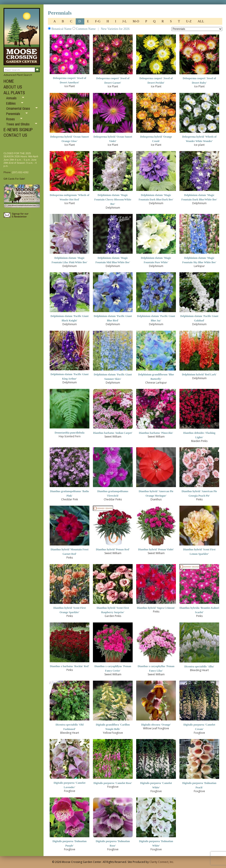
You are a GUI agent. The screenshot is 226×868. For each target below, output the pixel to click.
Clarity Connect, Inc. (162, 862)
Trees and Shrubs (18, 124)
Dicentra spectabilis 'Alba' (199, 666)
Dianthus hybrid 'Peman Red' (113, 549)
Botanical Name (60, 29)
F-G (98, 21)
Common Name (84, 29)
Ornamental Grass (19, 108)
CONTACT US (15, 135)
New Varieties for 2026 (115, 29)
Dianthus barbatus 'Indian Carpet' (113, 433)
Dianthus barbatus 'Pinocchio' (156, 433)
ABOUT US (13, 87)
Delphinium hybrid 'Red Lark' (199, 374)
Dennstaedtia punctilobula (69, 433)
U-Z (189, 21)
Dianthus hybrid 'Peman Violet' (156, 549)
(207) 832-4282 (20, 172)
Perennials (14, 114)
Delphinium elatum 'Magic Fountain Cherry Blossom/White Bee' (113, 200)
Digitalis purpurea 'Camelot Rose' (113, 783)
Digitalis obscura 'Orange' (156, 725)
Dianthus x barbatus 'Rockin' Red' (70, 666)
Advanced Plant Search (18, 75)
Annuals (12, 98)
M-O (136, 21)
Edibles (11, 103)
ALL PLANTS (14, 93)
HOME (9, 81)
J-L (125, 21)
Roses (11, 119)
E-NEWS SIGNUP (18, 130)
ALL (201, 21)
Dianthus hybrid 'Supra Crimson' (156, 608)
